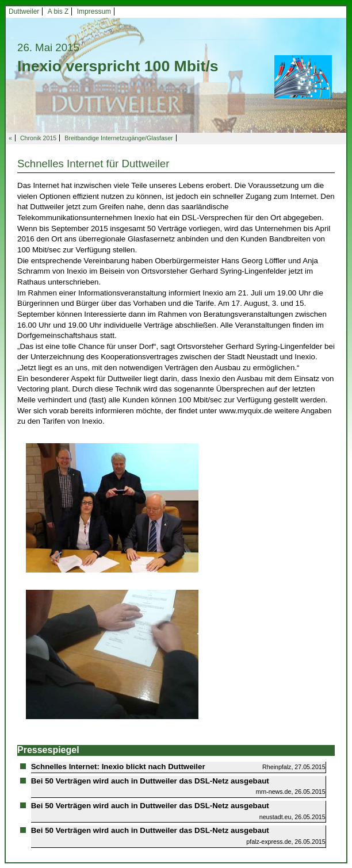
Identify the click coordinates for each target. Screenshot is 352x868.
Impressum (94, 11)
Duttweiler (24, 11)
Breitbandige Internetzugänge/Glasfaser (118, 138)
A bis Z (58, 11)
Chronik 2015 (38, 138)
